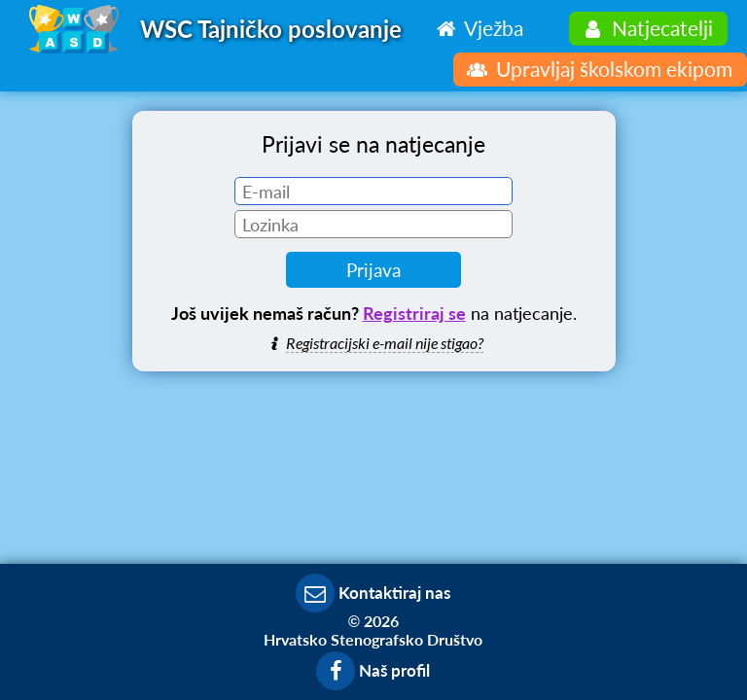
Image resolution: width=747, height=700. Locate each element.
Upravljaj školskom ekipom (598, 69)
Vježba (477, 28)
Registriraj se (414, 313)
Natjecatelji (646, 28)
